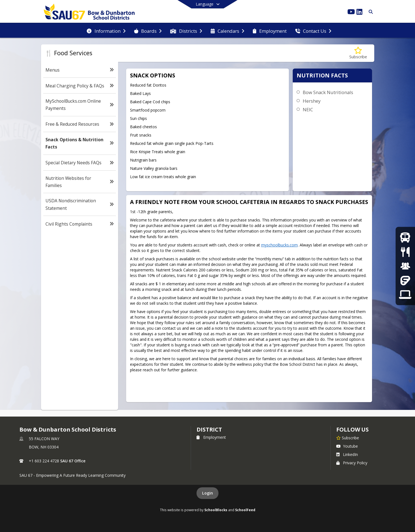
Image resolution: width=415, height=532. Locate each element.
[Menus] (405, 252)
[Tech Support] (405, 295)
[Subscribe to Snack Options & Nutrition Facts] (358, 53)
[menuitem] (106, 31)
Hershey (312, 101)
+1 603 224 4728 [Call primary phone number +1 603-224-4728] (44, 461)
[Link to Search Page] (370, 12)
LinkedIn (347, 454)
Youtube (347, 446)
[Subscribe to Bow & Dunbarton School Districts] (348, 438)
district (209, 429)
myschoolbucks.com (279, 245)
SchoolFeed (245, 510)
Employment (211, 437)
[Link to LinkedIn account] (360, 13)
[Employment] (405, 266)
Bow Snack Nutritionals (328, 92)
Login (207, 493)
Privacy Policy (352, 463)
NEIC (308, 109)
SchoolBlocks (216, 510)
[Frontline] (405, 280)
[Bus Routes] (405, 237)
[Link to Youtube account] (351, 13)
